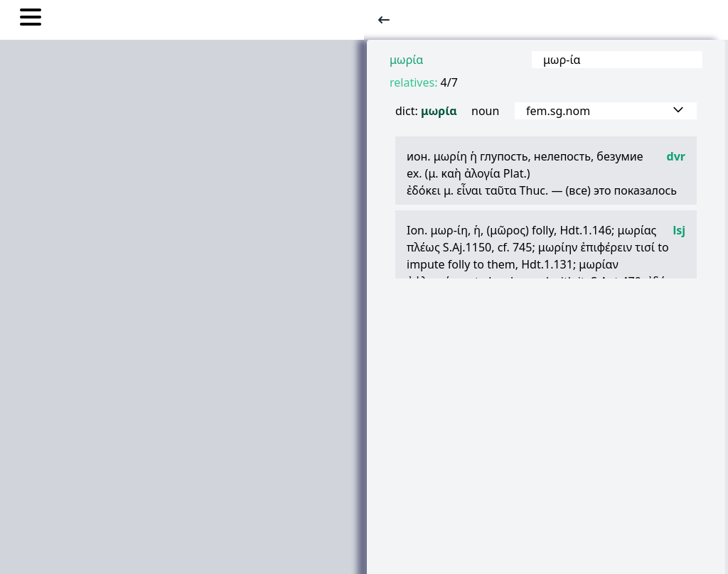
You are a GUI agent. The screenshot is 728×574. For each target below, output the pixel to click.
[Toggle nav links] (31, 19)
